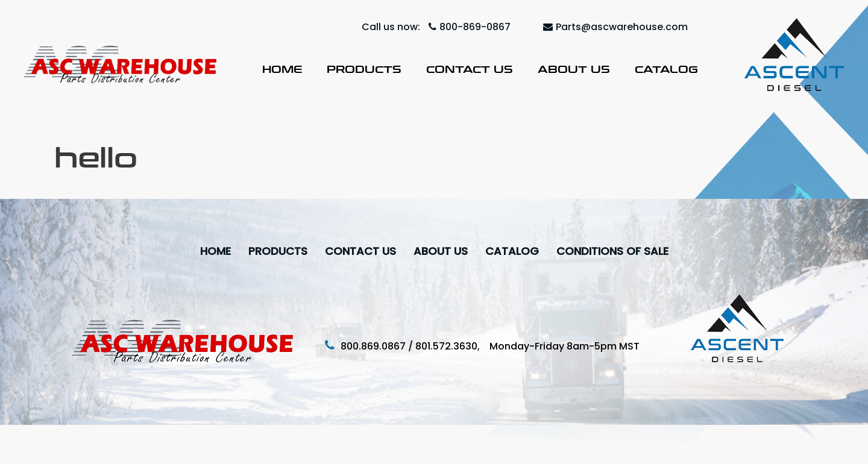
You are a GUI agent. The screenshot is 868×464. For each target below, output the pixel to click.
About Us (574, 69)
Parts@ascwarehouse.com (615, 27)
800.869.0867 (373, 346)
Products (364, 69)
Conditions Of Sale (612, 251)
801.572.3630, (452, 346)
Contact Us (470, 69)
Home (282, 69)
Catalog (666, 69)
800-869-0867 (470, 27)
